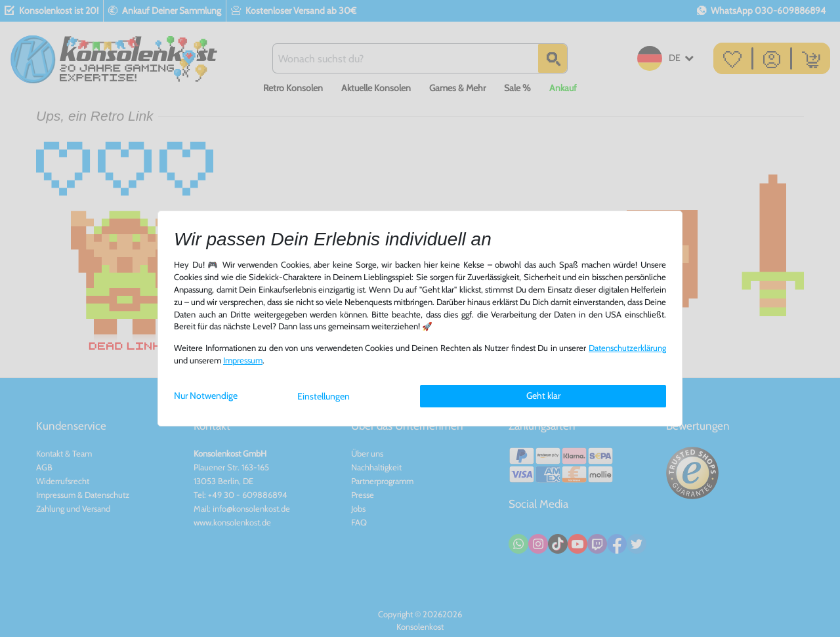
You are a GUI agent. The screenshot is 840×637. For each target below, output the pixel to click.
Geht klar (543, 396)
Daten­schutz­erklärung (627, 348)
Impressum (243, 360)
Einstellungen (324, 396)
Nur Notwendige (206, 396)
